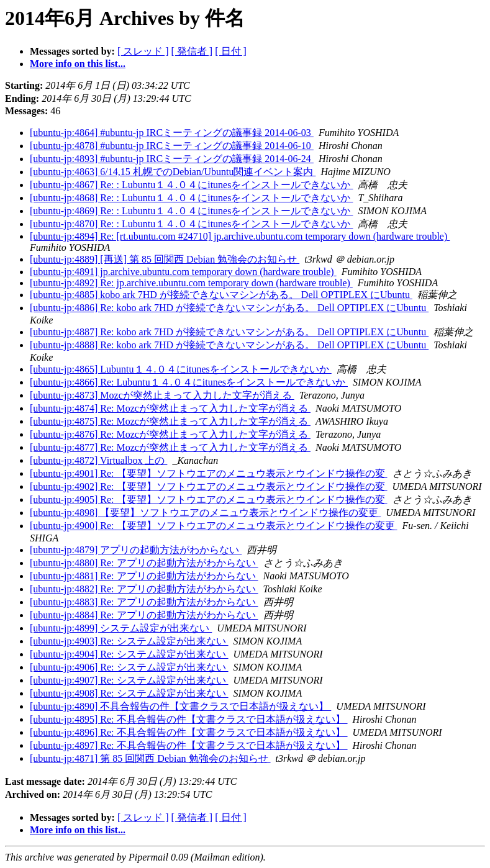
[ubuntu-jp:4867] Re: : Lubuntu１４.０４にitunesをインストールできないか (191, 185)
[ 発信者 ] (192, 51)
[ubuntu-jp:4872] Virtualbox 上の (98, 460)
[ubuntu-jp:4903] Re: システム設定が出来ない (129, 641)
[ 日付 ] (231, 51)
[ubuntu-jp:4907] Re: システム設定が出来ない (129, 680)
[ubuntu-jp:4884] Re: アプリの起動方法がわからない (144, 615)
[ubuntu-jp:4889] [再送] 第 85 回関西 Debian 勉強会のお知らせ (165, 259)
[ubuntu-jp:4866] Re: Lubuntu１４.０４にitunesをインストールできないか (189, 382)
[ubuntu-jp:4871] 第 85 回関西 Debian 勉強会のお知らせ (150, 758)
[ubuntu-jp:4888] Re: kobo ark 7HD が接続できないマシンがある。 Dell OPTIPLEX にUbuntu (229, 345)
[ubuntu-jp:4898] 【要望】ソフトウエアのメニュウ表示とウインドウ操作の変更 (205, 513)
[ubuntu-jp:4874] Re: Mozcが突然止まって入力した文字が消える (170, 408)
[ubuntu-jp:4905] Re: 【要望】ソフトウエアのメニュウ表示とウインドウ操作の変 (209, 500)
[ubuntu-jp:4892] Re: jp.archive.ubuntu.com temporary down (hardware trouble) (191, 283)
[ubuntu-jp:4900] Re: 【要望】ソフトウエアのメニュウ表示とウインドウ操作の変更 (214, 526)
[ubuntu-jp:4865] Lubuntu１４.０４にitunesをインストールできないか (181, 369)
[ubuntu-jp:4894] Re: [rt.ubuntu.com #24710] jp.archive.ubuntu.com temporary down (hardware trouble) (240, 236)
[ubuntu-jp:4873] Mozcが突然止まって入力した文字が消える (162, 395)
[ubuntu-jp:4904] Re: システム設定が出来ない (129, 654)
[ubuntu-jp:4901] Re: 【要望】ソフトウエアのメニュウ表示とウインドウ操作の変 (209, 473)
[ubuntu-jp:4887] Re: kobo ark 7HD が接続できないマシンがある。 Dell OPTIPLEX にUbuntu (229, 332)
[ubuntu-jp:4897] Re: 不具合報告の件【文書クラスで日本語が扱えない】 (189, 745)
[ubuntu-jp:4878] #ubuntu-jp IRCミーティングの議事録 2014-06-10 (172, 146)
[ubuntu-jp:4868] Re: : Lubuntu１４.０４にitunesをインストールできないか (191, 198)
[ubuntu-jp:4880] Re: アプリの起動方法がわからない (144, 563)
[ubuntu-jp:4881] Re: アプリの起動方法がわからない (144, 576)
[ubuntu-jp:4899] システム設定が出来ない (121, 628)
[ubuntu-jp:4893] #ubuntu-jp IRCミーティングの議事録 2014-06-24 (172, 159)
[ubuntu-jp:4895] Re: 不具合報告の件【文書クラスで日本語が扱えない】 (189, 719)
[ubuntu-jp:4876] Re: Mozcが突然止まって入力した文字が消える (170, 434)
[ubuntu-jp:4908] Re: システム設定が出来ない (129, 693)
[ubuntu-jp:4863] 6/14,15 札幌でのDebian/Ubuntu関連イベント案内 (173, 172)
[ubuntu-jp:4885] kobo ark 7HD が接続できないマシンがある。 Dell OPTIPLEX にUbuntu (221, 295)
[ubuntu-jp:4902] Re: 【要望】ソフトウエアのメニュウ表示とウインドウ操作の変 (209, 486)
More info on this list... (78, 64)
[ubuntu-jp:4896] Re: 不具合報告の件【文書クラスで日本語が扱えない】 (189, 732)
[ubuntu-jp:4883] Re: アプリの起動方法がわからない (144, 602)
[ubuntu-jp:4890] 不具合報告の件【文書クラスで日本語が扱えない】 (180, 706)
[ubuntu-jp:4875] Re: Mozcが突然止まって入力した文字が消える (170, 421)
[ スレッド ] (143, 51)
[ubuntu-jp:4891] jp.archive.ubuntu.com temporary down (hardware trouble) (183, 272)
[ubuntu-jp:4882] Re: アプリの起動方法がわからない (144, 589)
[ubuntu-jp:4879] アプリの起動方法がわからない (136, 550)
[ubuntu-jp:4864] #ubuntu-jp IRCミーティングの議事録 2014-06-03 (172, 133)
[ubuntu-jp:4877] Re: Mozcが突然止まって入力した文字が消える (170, 447)
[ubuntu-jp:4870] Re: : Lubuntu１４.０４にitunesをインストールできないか (191, 224)
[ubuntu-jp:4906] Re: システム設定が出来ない (129, 667)
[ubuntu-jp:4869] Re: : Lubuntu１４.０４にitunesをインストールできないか (191, 211)
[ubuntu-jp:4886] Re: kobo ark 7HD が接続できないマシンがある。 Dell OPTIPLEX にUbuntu (229, 308)
